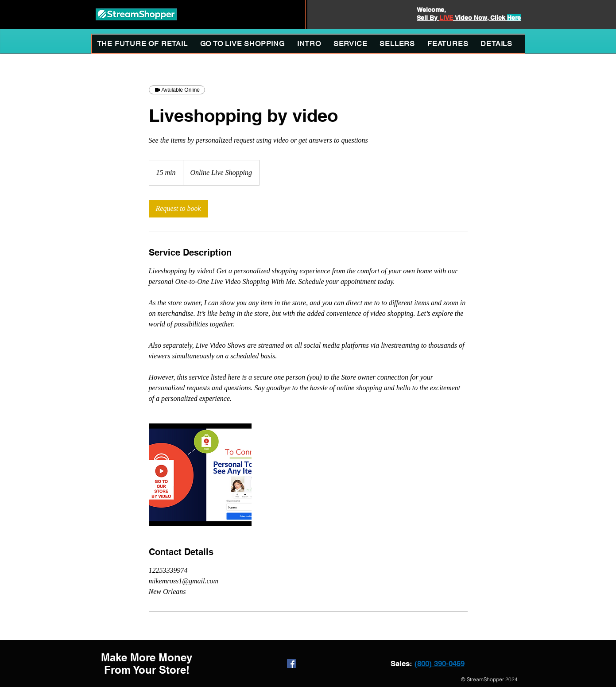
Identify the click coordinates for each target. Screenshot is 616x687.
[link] (178, 209)
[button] (351, 44)
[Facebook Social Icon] (291, 664)
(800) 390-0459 (440, 664)
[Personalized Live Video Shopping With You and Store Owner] (200, 475)
